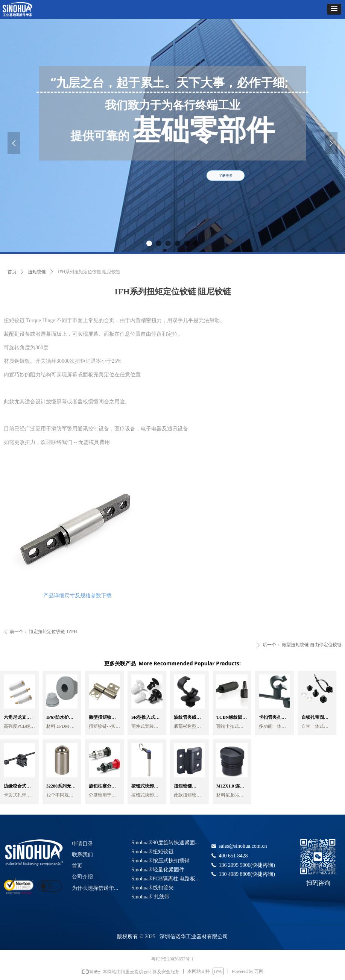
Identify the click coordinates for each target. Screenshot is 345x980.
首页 (12, 272)
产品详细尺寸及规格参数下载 (78, 596)
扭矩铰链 (37, 272)
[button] (334, 9)
